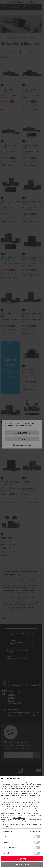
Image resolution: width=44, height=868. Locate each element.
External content (9, 853)
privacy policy (34, 824)
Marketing (6, 842)
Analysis (5, 837)
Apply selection (22, 864)
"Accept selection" (19, 817)
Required (6, 831)
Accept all (22, 859)
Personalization (8, 848)
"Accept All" (10, 809)
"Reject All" (23, 798)
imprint (6, 826)
